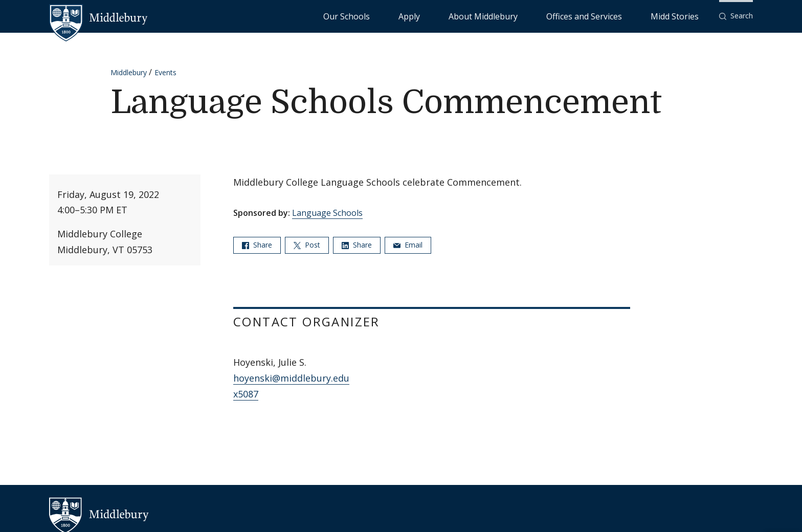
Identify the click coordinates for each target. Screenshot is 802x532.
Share (257, 245)
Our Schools (452, 16)
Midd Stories (686, 16)
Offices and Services (619, 16)
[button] (736, 16)
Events (165, 72)
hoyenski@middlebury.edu (291, 378)
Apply (493, 16)
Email (408, 245)
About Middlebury (544, 16)
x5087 (246, 394)
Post (307, 245)
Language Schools (327, 213)
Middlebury (129, 72)
